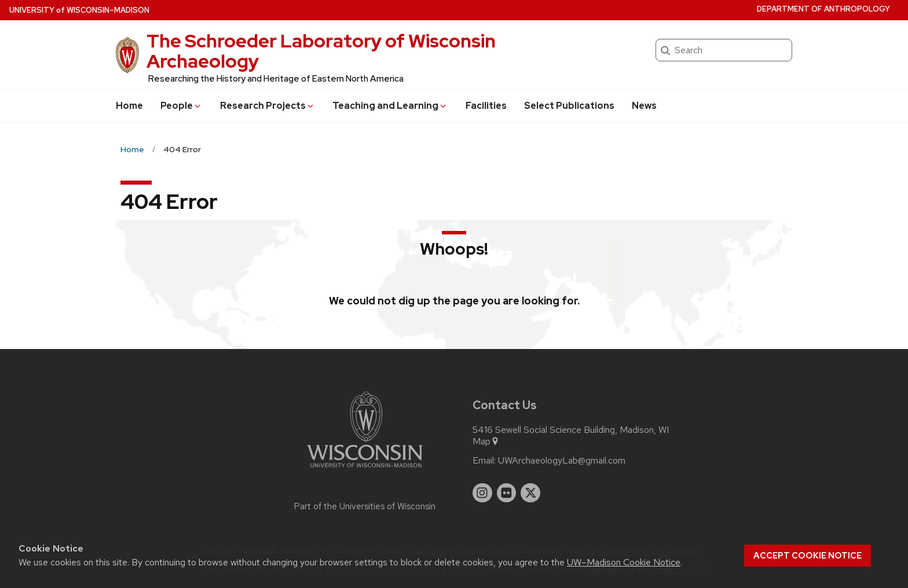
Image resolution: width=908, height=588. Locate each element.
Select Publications (569, 106)
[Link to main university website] (365, 470)
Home (129, 106)
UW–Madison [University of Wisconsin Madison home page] (79, 10)
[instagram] (482, 493)
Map (486, 442)
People (181, 106)
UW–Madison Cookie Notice (624, 562)
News (644, 106)
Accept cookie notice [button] (808, 556)
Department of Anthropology (823, 9)
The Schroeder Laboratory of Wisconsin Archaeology (321, 51)
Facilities (486, 106)
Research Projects (268, 106)
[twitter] (530, 493)
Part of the (365, 506)
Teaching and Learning (390, 106)
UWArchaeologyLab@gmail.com (562, 461)
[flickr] (507, 493)
